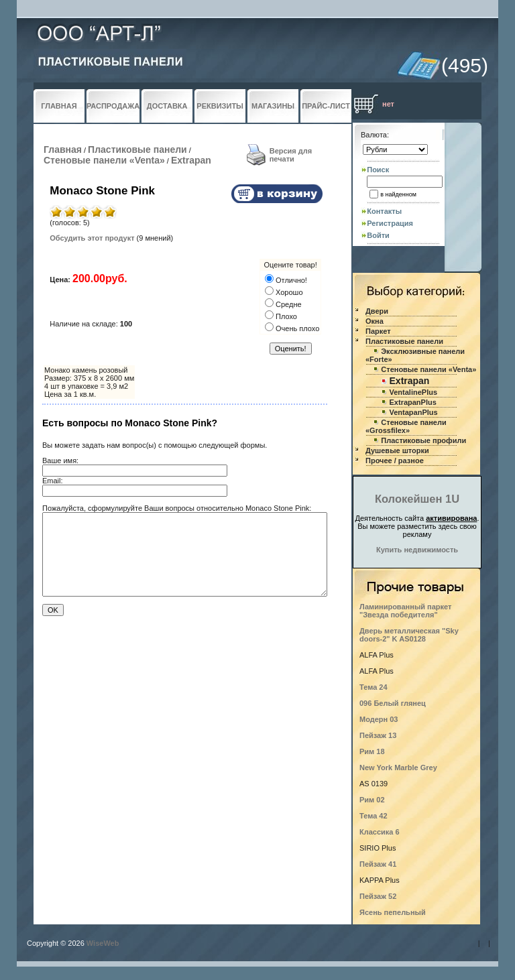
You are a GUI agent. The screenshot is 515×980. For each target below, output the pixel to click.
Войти (378, 235)
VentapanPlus (414, 412)
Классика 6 (380, 832)
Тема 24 (374, 687)
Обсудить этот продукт (92, 238)
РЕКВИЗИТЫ (220, 106)
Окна (375, 321)
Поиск (378, 170)
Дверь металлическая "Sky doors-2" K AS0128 (409, 635)
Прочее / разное (395, 461)
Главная (63, 149)
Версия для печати (291, 155)
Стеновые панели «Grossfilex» (406, 426)
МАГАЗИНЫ (273, 106)
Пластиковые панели (137, 149)
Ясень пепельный (393, 912)
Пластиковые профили (423, 440)
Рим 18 (372, 751)
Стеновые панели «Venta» (104, 160)
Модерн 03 (379, 719)
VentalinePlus (414, 392)
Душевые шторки (397, 450)
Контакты (384, 211)
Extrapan (191, 160)
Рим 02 (372, 800)
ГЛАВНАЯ (59, 106)
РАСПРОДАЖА (113, 106)
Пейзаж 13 (378, 735)
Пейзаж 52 (378, 896)
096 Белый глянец (393, 703)
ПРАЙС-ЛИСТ (326, 106)
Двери (377, 311)
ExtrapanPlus (413, 402)
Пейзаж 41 (378, 864)
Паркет (378, 331)
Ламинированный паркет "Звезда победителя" (405, 611)
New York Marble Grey (398, 768)
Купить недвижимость (417, 550)
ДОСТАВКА (167, 106)
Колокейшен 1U (417, 499)
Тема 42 (374, 816)
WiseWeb (103, 943)
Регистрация (390, 223)
